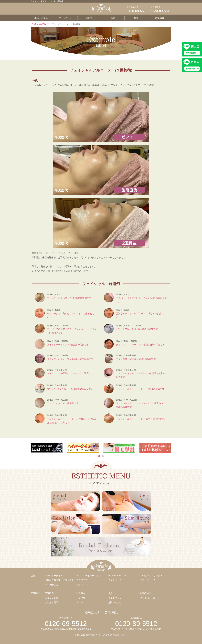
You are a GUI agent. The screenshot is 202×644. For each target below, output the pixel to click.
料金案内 (81, 593)
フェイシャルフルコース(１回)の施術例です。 (70, 298)
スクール (81, 602)
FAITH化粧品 (51, 585)
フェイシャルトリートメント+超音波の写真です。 (141, 389)
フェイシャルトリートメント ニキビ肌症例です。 (141, 419)
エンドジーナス (148, 580)
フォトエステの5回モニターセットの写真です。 (71, 373)
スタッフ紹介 (51, 598)
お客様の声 (145, 593)
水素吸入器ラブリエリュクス (59, 580)
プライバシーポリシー (151, 598)
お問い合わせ (115, 602)
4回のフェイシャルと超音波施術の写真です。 (70, 389)
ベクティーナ (115, 580)
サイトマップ (115, 598)
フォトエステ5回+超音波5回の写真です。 (137, 359)
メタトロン (82, 585)
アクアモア (82, 580)
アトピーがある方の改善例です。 (64, 403)
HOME (34, 24)
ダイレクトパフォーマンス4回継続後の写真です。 (141, 345)
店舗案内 (49, 593)
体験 (113, 18)
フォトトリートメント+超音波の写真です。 (69, 345)
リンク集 (81, 598)
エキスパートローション (89, 576)
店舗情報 (160, 18)
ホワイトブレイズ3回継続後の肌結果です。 (138, 329)
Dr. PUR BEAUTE (117, 576)
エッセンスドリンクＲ (151, 576)
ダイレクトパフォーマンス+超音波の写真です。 (71, 359)
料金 (136, 18)
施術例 (89, 18)
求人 (110, 593)
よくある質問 (51, 602)
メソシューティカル (55, 576)
